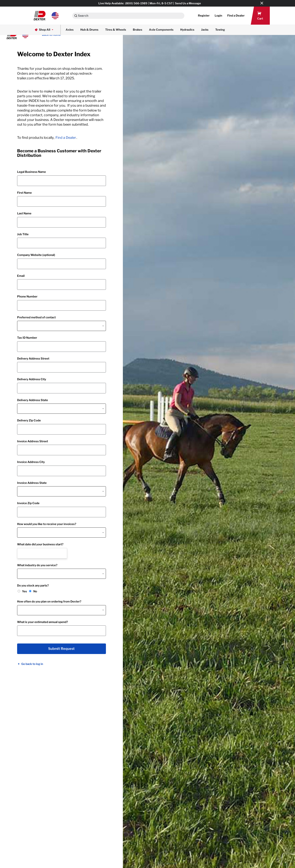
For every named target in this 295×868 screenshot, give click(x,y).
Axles (70, 30)
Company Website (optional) (36, 255)
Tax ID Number (27, 338)
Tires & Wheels (116, 30)
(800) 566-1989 (136, 3)
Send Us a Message (188, 3)
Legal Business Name (32, 172)
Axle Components (161, 30)
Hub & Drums (89, 30)
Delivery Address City (32, 379)
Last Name (24, 213)
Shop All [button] (44, 30)
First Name (24, 193)
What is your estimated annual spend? (43, 622)
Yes (24, 591)
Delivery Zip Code (29, 420)
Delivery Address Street (33, 359)
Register (204, 16)
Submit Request (61, 649)
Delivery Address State (33, 400)
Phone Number (27, 297)
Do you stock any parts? (33, 586)
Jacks (205, 30)
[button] (46, 16)
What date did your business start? (40, 544)
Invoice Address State (32, 483)
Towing (220, 30)
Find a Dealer (66, 138)
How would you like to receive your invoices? (47, 524)
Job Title (23, 234)
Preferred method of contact (36, 317)
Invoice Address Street (33, 441)
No (35, 591)
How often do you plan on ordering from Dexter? (49, 602)
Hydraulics (187, 30)
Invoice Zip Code (28, 503)
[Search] (76, 16)
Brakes (138, 30)
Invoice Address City (31, 462)
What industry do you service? (37, 565)
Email (21, 276)
